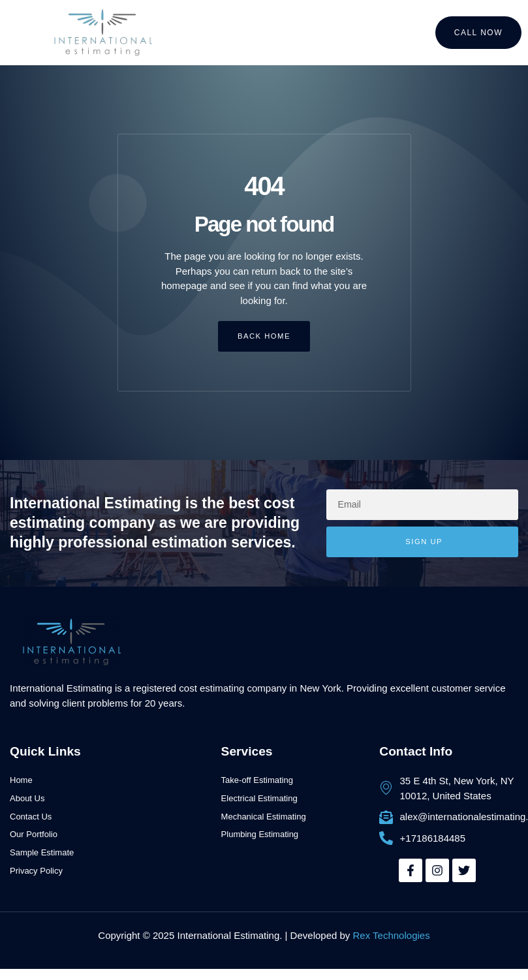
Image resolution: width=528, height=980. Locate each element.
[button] (27, 33)
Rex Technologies (392, 937)
